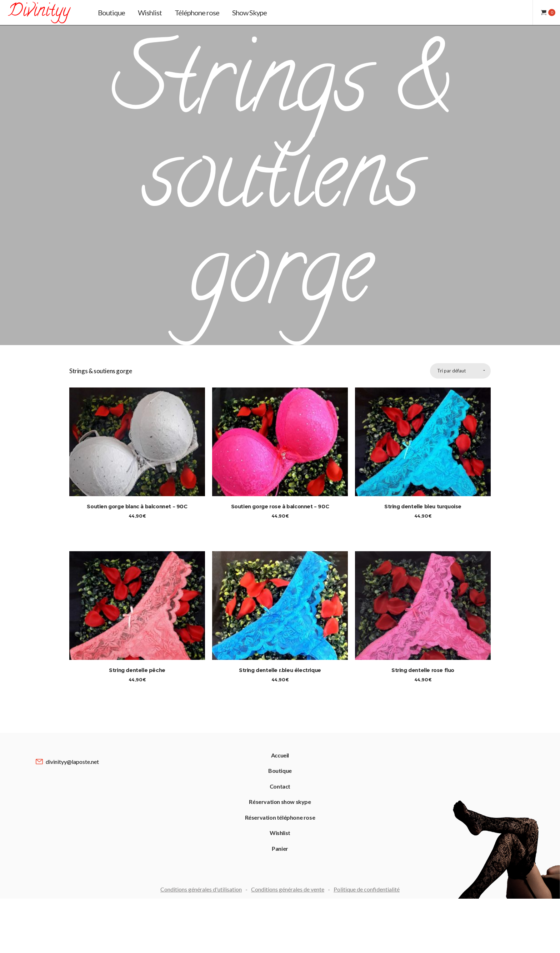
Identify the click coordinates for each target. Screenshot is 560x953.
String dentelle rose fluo (423, 613)
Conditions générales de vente (288, 859)
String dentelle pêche (137, 613)
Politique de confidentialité (367, 859)
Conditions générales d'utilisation (201, 859)
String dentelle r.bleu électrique (280, 613)
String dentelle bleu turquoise (423, 422)
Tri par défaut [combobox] (451, 286)
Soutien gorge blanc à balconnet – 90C (137, 422)
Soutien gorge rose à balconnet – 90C (280, 422)
